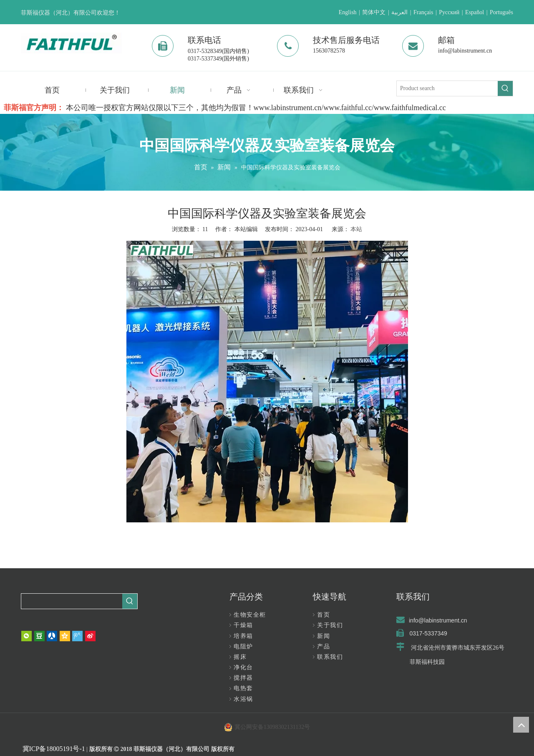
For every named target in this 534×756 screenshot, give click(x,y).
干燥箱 (243, 625)
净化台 (243, 667)
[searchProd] (72, 601)
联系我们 (330, 657)
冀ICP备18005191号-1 (54, 749)
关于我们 (330, 625)
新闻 (324, 636)
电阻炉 (243, 646)
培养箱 (243, 636)
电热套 (243, 688)
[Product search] (447, 88)
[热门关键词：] (505, 88)
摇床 (240, 657)
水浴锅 (243, 699)
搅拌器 (243, 678)
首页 (324, 615)
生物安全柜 (250, 615)
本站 (356, 229)
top (521, 725)
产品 (324, 646)
